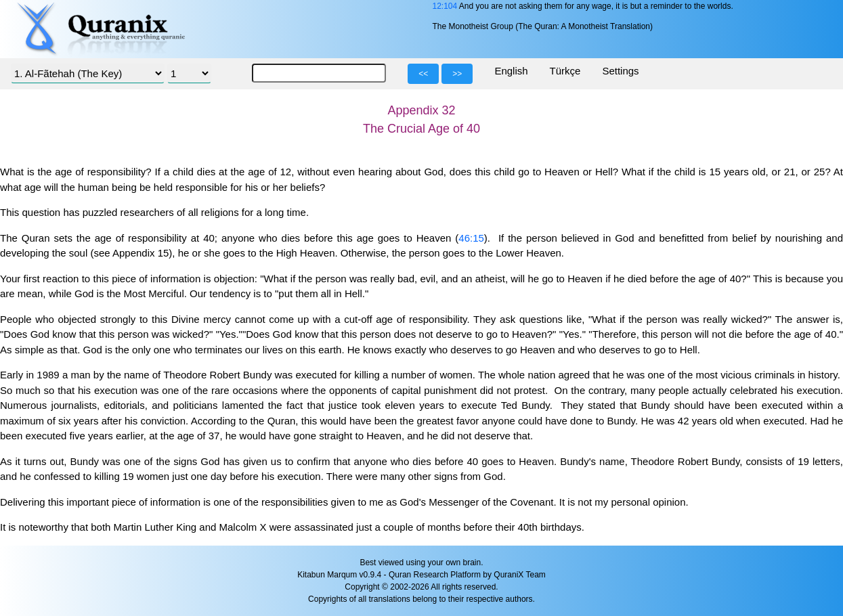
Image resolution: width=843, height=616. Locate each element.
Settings (620, 71)
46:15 (471, 238)
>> (457, 74)
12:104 (445, 6)
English (511, 71)
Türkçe (565, 71)
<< (423, 74)
